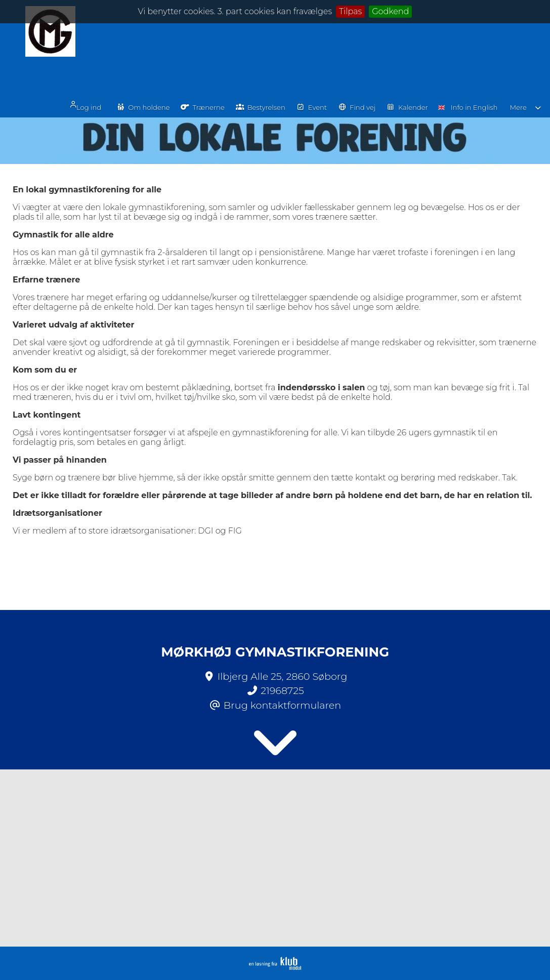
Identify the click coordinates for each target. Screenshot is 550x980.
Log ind (107, 43)
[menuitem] (110, 42)
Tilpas (350, 11)
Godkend (390, 11)
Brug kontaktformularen (282, 705)
